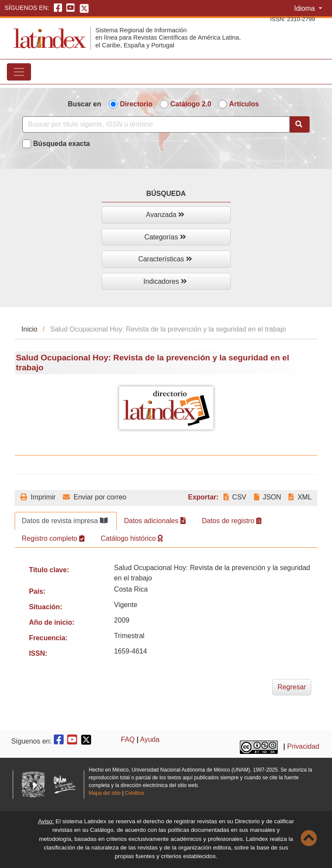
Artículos (244, 104)
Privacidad (303, 746)
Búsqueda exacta (62, 144)
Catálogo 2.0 (191, 104)
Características (165, 259)
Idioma (305, 8)
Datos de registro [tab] (232, 521)
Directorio (136, 104)
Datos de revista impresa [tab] (65, 521)
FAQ (128, 739)
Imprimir (38, 497)
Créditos (135, 793)
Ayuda (150, 739)
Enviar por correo (95, 497)
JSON (268, 497)
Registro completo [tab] (53, 538)
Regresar (292, 687)
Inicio (29, 329)
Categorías (165, 237)
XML (300, 497)
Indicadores (165, 281)
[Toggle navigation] (19, 72)
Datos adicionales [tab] (155, 521)
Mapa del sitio (105, 793)
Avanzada (165, 215)
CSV (235, 497)
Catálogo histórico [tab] (132, 538)
